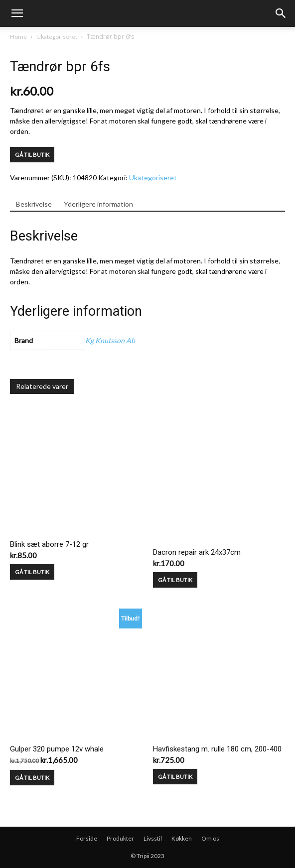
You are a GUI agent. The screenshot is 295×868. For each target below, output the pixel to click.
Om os (210, 838)
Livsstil (153, 838)
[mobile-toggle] (17, 13)
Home (18, 37)
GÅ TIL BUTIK (32, 155)
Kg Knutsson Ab (110, 340)
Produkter (120, 838)
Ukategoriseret (57, 37)
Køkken (182, 838)
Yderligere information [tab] (98, 204)
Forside (87, 838)
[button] (281, 13)
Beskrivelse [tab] (34, 204)
